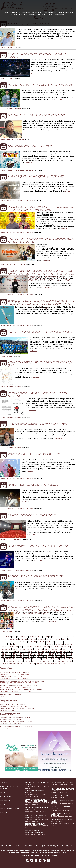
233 (44, 661)
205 (14, 659)
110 (35, 647)
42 (41, 639)
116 (55, 647)
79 (9, 644)
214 (47, 659)
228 (26, 661)
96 (59, 644)
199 (64, 656)
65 (38, 642)
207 (22, 659)
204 (10, 659)
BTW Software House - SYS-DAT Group (32, 855)
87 (33, 644)
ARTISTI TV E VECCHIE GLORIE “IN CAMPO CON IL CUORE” (41, 332)
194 (46, 656)
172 (39, 654)
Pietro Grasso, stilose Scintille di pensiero (38, 833)
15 (36, 637)
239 (67, 661)
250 (38, 664)
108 (28, 647)
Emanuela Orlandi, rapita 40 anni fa (38, 785)
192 (38, 656)
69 (50, 642)
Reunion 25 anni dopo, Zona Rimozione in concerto (38, 691)
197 (56, 656)
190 (31, 656)
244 (14, 664)
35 (20, 639)
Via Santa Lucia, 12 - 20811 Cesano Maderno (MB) (30, 846)
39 (32, 639)
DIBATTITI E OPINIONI (15, 139)
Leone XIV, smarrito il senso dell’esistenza (38, 810)
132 (38, 649)
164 (10, 654)
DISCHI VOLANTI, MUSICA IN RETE (20, 170)
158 (61, 652)
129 (28, 649)
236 (56, 661)
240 (71, 661)
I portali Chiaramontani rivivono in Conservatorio (38, 682)
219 (65, 659)
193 (42, 656)
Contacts (4, 783)
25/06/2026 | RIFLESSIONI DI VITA (11, 728)
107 (24, 647)
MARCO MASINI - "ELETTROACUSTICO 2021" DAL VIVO (39, 546)
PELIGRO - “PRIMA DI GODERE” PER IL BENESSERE (36, 576)
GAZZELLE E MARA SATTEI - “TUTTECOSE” (31, 146)
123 (6, 649)
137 (56, 649)
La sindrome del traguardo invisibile (16, 726)
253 (49, 664)
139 (64, 649)
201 (71, 656)
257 (64, 664)
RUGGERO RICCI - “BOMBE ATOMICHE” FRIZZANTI (36, 176)
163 (6, 654)
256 (60, 664)
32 (11, 639)
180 (68, 654)
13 (30, 637)
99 (68, 644)
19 (47, 637)
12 (27, 637)
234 (48, 661)
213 (44, 659)
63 (32, 642)
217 (58, 659)
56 (11, 642)
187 (21, 656)
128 (24, 649)
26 (67, 637)
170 (32, 654)
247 (26, 664)
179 (64, 654)
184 (10, 656)
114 (48, 647)
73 (62, 642)
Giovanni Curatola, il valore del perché (17, 709)
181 (72, 654)
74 (65, 642)
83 (20, 644)
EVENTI (10, 48)
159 (64, 652)
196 (53, 656)
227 (22, 661)
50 (66, 639)
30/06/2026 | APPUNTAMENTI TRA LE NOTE (14, 706)
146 (18, 652)
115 (51, 647)
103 (10, 647)
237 (59, 661)
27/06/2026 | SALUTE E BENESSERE (12, 719)
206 (18, 659)
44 (47, 639)
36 (23, 639)
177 (57, 654)
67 (44, 642)
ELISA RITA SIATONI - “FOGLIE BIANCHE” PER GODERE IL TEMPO (40, 364)
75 (68, 642)
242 (7, 664)
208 (26, 659)
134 (46, 649)
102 (6, 647)
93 (50, 644)
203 (7, 659)
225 (14, 661)
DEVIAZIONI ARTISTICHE (16, 264)
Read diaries (5, 800)
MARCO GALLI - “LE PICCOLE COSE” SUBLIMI (33, 485)
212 (40, 659)
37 (26, 639)
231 (37, 661)
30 (5, 639)
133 (42, 649)
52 (72, 639)
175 (50, 654)
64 (35, 642)
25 (65, 637)
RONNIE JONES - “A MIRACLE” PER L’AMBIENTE (34, 454)
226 (18, 661)
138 (60, 649)
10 (22, 637)
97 (62, 644)
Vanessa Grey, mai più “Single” (13, 704)
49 (63, 639)
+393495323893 (51, 846)
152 (39, 652)
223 (7, 661)
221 (72, 659)
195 (49, 656)
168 (24, 654)
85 (27, 644)
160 (68, 652)
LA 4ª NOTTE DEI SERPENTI (10, 713)
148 (25, 652)
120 (68, 647)
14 (33, 637)
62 (29, 642)
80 (12, 644)
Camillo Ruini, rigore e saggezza (38, 794)
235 (52, 661)
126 (17, 649)
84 (24, 644)
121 (72, 647)
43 (44, 639)
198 (60, 656)
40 (35, 639)
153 (43, 652)
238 (63, 661)
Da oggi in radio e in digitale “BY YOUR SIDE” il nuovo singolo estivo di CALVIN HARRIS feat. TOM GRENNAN (42, 208)
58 (18, 642)
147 (21, 652)
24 (62, 637)
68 (47, 642)
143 (6, 652)
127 (21, 649)
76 (71, 642)
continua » (60, 38)
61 (26, 642)
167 (21, 654)
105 (17, 647)
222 (3, 661)
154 (46, 652)
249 (34, 664)
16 (38, 637)
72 (59, 642)
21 (53, 637)
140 (67, 649)
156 (54, 652)
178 (61, 654)
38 (29, 639)
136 (53, 649)
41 (38, 639)
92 (47, 644)
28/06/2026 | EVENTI (7, 715)
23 (58, 637)
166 (17, 654)
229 (29, 661)
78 (6, 644)
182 (3, 656)
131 (35, 649)
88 (36, 644)
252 (45, 664)
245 (18, 664)
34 (17, 639)
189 (28, 656)
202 (3, 659)
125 (14, 649)
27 (71, 637)
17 (41, 637)
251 (41, 664)
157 (57, 652)
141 (71, 649)
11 (25, 637)
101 (3, 647)
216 (54, 659)
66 (41, 642)
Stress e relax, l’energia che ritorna (16, 717)
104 (13, 647)
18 (44, 637)
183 (6, 656)
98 (65, 644)
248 (30, 664)
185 (14, 656)
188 (24, 656)
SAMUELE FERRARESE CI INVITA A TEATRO (32, 515)
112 (41, 647)
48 (60, 639)
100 (71, 644)
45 (50, 639)
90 (41, 644)
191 (35, 656)
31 (8, 639)
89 (38, 644)
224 (10, 661)
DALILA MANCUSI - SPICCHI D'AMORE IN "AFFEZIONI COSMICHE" (38, 394)
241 (3, 664)
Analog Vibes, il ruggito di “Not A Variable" (63, 822)
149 (29, 652)
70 (53, 642)
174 (46, 654)
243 (10, 664)
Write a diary (6, 796)
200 (67, 656)
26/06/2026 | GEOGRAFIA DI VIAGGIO (12, 724)
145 (14, 652)
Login (2, 804)
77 (3, 644)
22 (56, 637)
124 (10, 649)
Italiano (4, 812)
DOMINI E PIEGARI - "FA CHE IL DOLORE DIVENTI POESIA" (41, 85)
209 (29, 659)
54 (5, 642)
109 (31, 647)
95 (56, 644)
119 (65, 647)
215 (51, 659)
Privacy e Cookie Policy (10, 808)
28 (74, 637)
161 (71, 652)
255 (56, 664)
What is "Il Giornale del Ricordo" (10, 787)
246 (22, 664)
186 (17, 656)
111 (38, 647)
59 (20, 642)
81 (15, 644)
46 (53, 639)
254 (52, 664)
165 (14, 654)
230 (33, 661)
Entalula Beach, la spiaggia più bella (16, 722)
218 (62, 659)
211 (37, 659)
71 (56, 642)
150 (32, 652)
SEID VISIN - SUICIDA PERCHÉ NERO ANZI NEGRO (37, 115)
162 (3, 654)
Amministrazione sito (52, 855)
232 (40, 661)
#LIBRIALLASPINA (14, 109)
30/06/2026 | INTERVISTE (8, 711)
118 (62, 647)
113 (45, 647)
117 (58, 647)
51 (69, 639)
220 (69, 659)
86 (29, 644)
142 (3, 652)
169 (28, 654)
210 (33, 659)
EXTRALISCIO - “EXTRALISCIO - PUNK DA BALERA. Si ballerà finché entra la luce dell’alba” (42, 240)
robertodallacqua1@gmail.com (65, 846)
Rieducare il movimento (38, 826)
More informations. (58, 14)
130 (31, 649)
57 (14, 642)
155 (50, 652)
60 (23, 642)
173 (42, 654)
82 (18, 644)
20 (50, 637)
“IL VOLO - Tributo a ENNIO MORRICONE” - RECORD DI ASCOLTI (38, 56)
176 (53, 654)
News (3, 48)
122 (3, 649)
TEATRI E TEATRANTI (15, 539)
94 (53, 644)
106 (20, 647)
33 (14, 639)
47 (57, 639)
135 (49, 649)
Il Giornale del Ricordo (8, 846)
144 (10, 652)
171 (35, 654)
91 (44, 644)
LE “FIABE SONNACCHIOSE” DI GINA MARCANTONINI (37, 423)
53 (2, 642)
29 (2, 639)
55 (9, 642)
